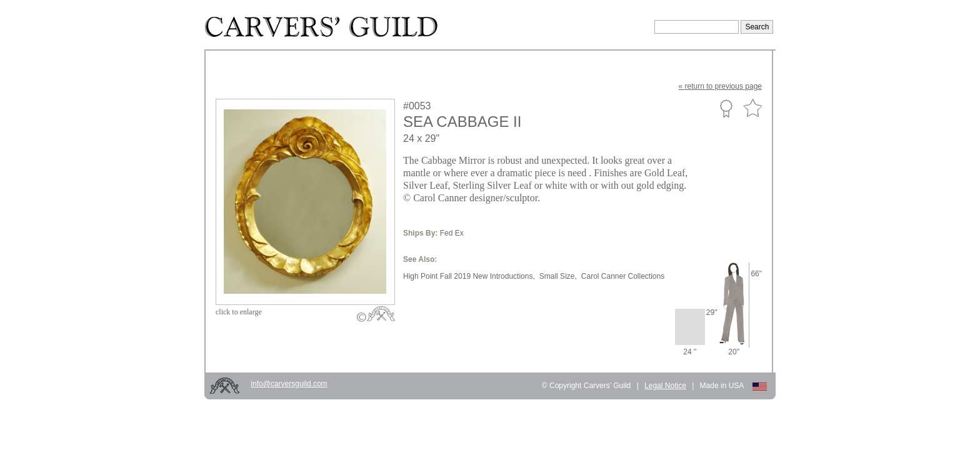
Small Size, (558, 276)
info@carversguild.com (289, 384)
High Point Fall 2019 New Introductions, (469, 276)
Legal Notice (665, 386)
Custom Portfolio (726, 108)
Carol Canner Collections (623, 276)
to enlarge (239, 312)
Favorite (752, 108)
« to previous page (720, 86)
